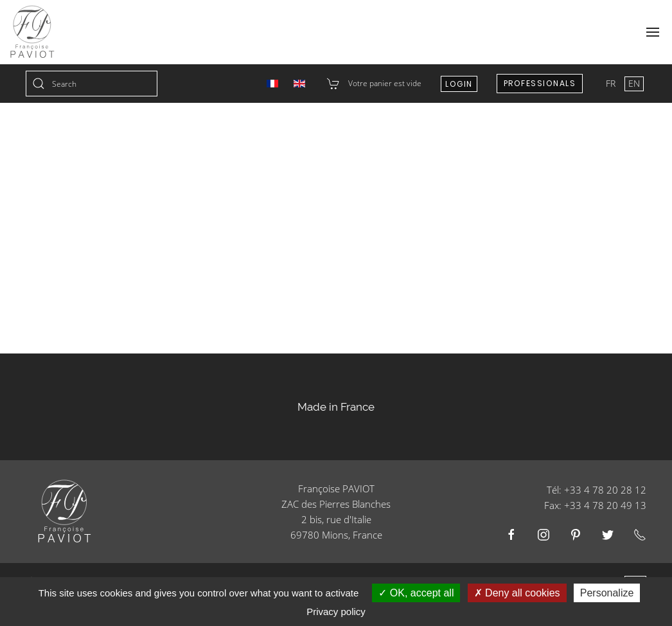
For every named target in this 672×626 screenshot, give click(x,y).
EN (634, 83)
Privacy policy (336, 612)
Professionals (540, 83)
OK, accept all (416, 593)
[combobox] (92, 84)
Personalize (607, 593)
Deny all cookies (517, 593)
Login (459, 84)
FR (612, 83)
